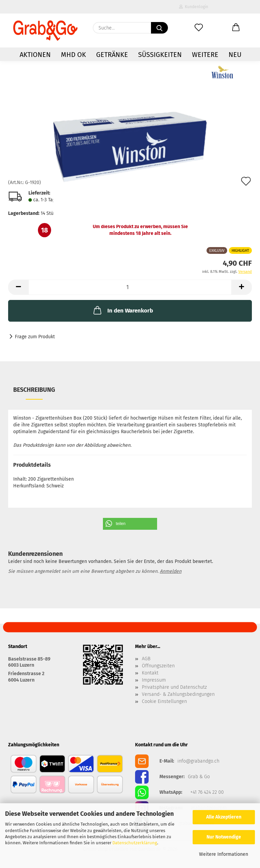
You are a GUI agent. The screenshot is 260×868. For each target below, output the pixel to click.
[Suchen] (159, 28)
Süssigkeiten (160, 55)
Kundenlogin (194, 7)
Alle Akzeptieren (224, 817)
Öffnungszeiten (158, 666)
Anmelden (171, 571)
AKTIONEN (35, 55)
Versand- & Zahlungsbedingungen (178, 694)
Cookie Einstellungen (164, 702)
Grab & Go (199, 777)
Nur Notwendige (224, 837)
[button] (236, 28)
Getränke (112, 55)
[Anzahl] (130, 287)
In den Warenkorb (123, 310)
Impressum (154, 680)
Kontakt (150, 673)
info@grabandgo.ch (198, 761)
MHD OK (73, 55)
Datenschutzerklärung (135, 843)
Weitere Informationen (224, 854)
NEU (235, 55)
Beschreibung (34, 390)
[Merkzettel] (199, 28)
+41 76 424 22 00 (207, 792)
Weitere (205, 55)
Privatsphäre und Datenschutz (174, 687)
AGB (146, 659)
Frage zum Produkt (35, 337)
